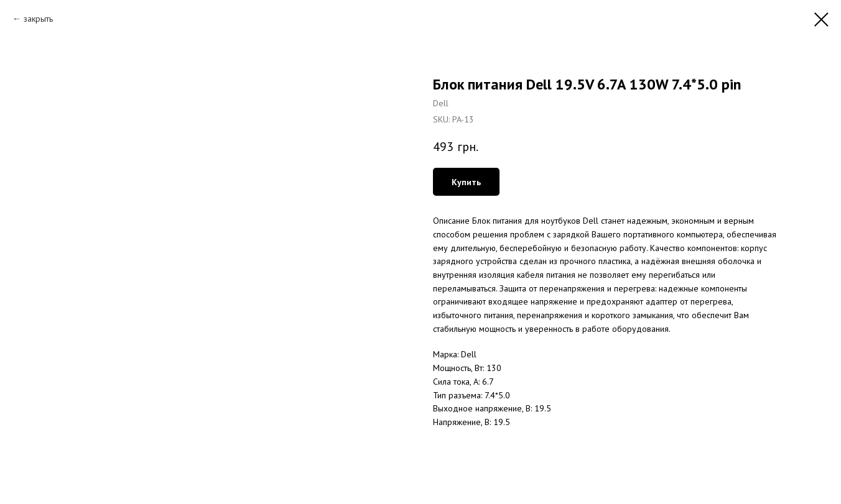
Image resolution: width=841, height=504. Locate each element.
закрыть (38, 19)
